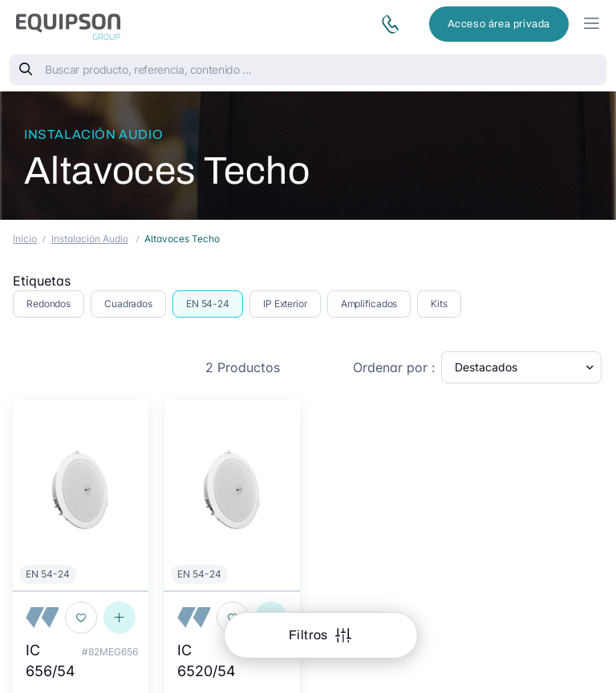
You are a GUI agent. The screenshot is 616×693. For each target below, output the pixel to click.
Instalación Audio (93, 134)
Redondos (49, 304)
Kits (439, 304)
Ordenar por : (394, 367)
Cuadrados (128, 304)
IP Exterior (285, 304)
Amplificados (369, 304)
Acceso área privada (499, 24)
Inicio (25, 239)
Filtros (310, 635)
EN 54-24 (208, 304)
